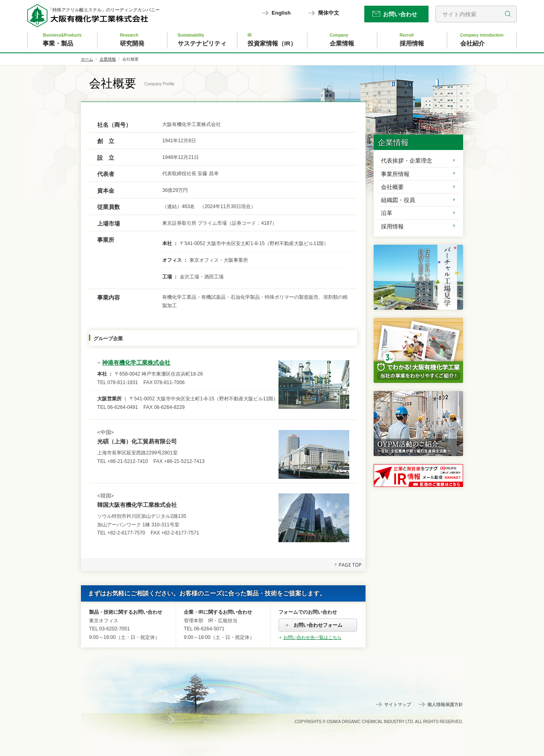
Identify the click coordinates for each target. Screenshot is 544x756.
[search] (476, 14)
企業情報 (108, 59)
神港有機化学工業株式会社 (136, 363)
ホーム (87, 59)
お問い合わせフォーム (318, 625)
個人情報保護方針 (445, 704)
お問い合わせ (400, 14)
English (281, 13)
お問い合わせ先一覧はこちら (312, 637)
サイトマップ (398, 704)
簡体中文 (329, 13)
